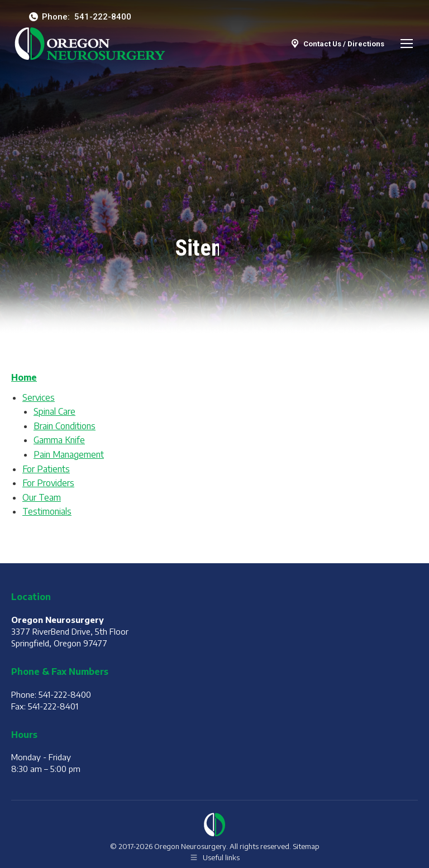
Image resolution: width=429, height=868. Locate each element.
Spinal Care (54, 411)
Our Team (42, 497)
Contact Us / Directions (337, 44)
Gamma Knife (59, 440)
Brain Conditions (65, 426)
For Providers (48, 483)
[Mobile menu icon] (407, 44)
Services (39, 397)
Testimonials (47, 511)
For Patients (46, 469)
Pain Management (69, 454)
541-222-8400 (103, 17)
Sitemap (306, 846)
